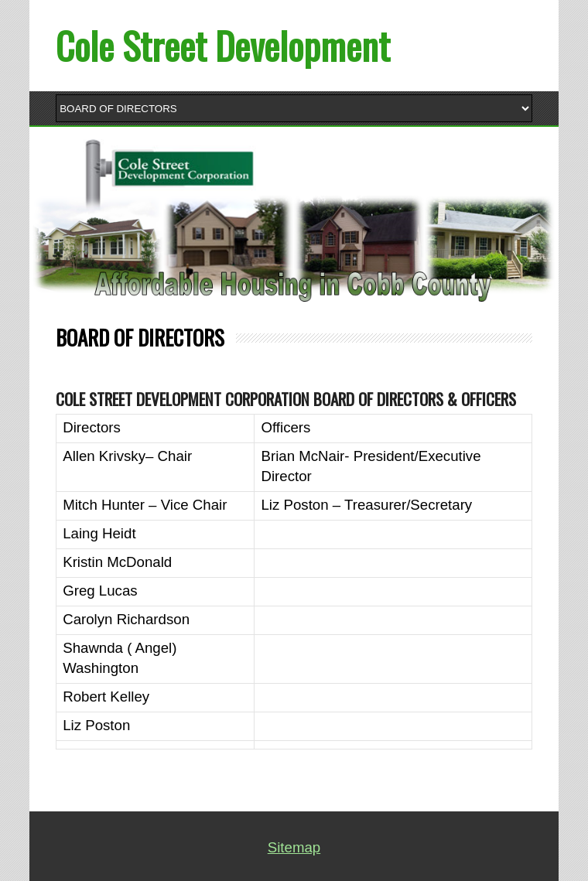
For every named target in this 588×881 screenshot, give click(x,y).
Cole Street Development (223, 45)
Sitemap (294, 847)
